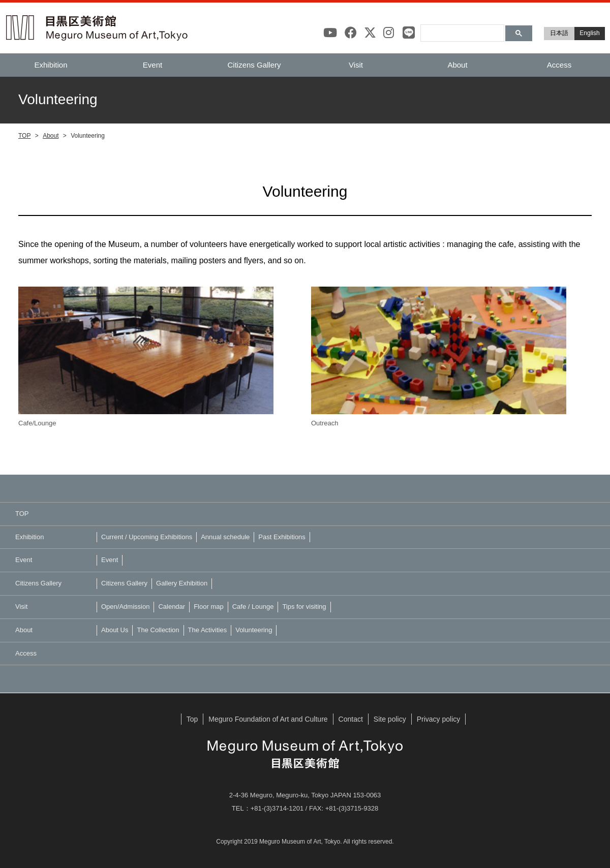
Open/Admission (125, 607)
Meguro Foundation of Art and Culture (268, 719)
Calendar (172, 607)
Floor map (209, 607)
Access (559, 65)
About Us (115, 630)
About (457, 65)
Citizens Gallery (254, 65)
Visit (356, 65)
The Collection (158, 630)
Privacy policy (439, 719)
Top (192, 719)
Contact (351, 719)
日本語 (559, 33)
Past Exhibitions (282, 537)
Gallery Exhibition (182, 583)
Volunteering (254, 630)
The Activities (208, 630)
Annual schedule (225, 537)
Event (152, 65)
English (589, 33)
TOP (24, 136)
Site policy (390, 719)
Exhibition (51, 65)
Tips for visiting (304, 607)
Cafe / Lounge (253, 607)
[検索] (461, 28)
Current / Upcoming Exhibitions (147, 537)
